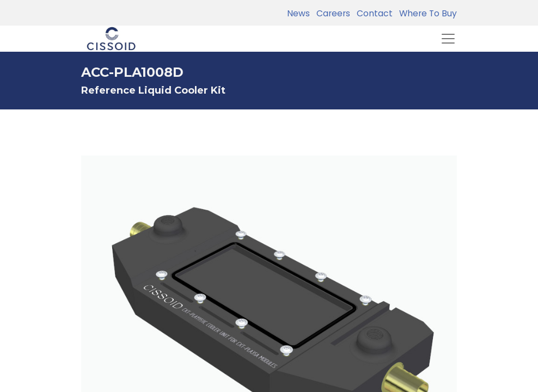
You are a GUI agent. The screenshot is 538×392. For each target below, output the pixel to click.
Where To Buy (426, 13)
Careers (331, 13)
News (298, 13)
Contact (372, 13)
